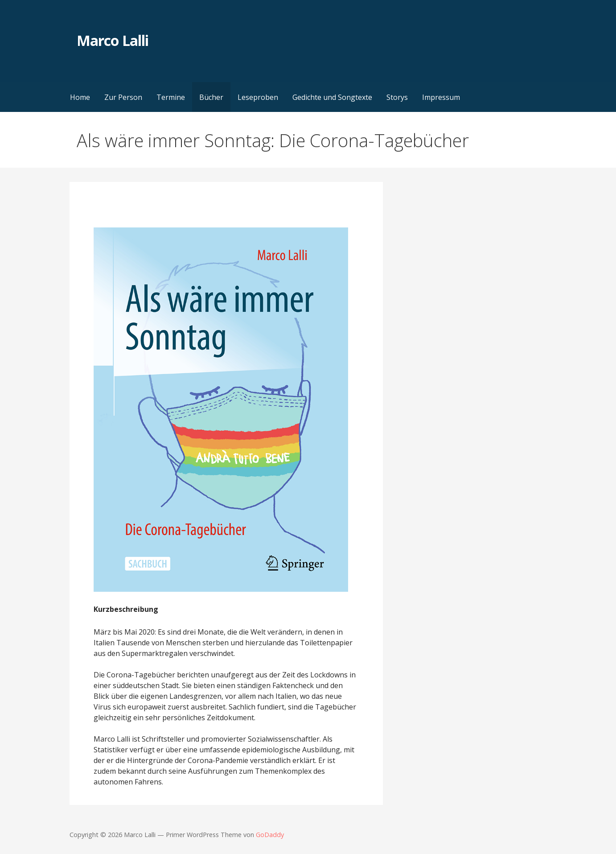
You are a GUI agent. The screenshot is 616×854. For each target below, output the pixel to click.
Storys (397, 97)
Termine (171, 97)
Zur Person (123, 97)
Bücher (211, 97)
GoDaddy (270, 835)
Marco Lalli (112, 40)
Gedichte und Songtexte (332, 97)
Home (80, 97)
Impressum (441, 97)
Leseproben (258, 97)
